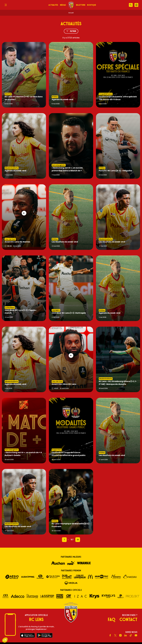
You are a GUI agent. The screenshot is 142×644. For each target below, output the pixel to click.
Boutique (92, 5)
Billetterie (81, 5)
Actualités (53, 5)
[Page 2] (78, 540)
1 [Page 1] (64, 540)
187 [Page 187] (72, 540)
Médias (63, 5)
